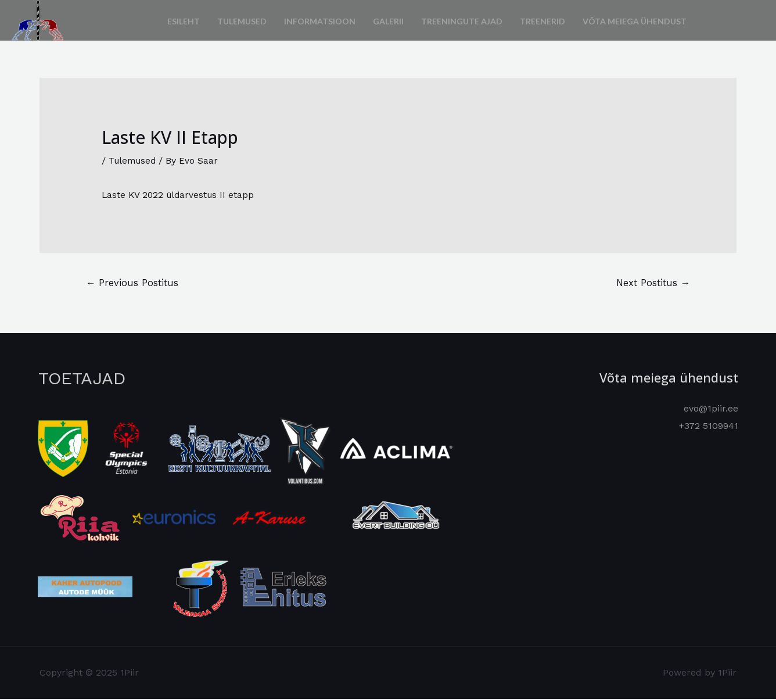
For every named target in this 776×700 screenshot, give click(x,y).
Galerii (388, 20)
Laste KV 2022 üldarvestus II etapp (180, 195)
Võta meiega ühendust (635, 20)
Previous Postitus (134, 283)
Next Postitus (651, 283)
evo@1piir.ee (711, 409)
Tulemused (242, 20)
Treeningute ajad (462, 20)
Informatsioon (320, 20)
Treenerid (543, 20)
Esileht (184, 20)
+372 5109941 (709, 426)
